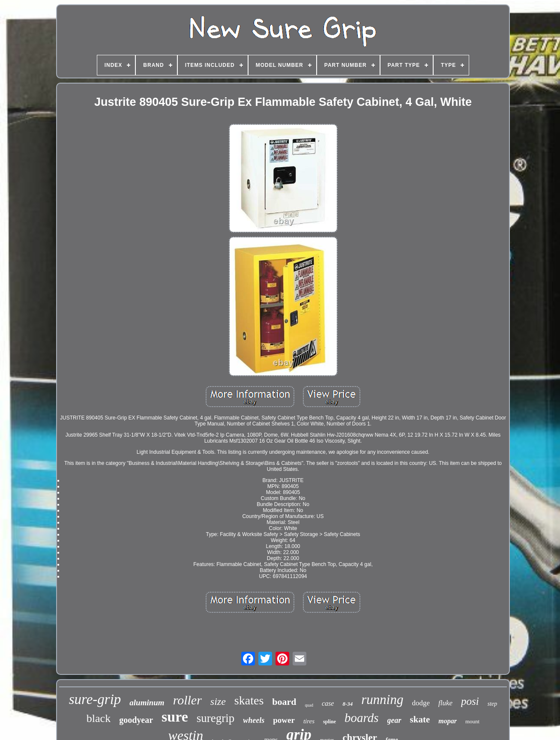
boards (362, 718)
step (493, 704)
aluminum (147, 703)
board (284, 702)
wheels (254, 720)
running (382, 700)
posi (470, 701)
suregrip (216, 718)
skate (420, 719)
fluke (445, 703)
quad (309, 705)
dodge (421, 703)
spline (329, 722)
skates (249, 700)
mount (472, 721)
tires (309, 721)
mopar (448, 721)
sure (175, 717)
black (99, 718)
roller (187, 700)
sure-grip (95, 699)
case (328, 703)
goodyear (136, 720)
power (284, 720)
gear (394, 720)
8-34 (347, 704)
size (218, 701)
